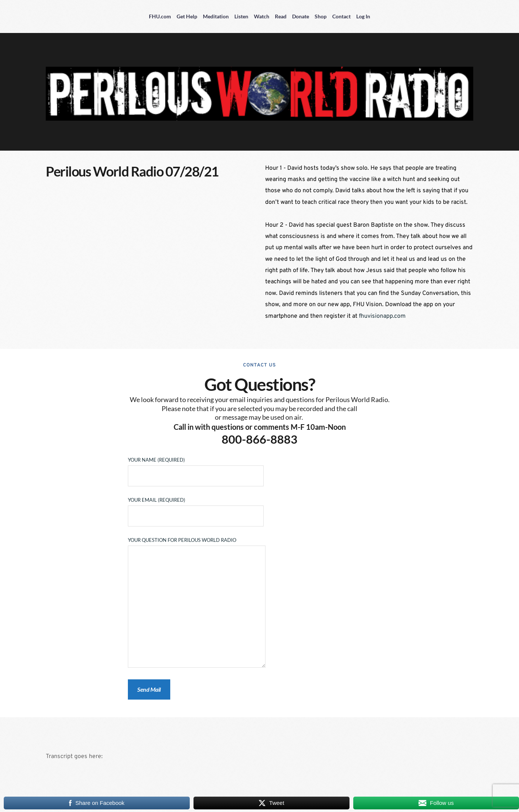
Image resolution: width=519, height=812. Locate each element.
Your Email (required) (196, 508)
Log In (363, 16)
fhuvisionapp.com (382, 316)
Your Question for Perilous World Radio (197, 603)
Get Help (187, 16)
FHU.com (160, 16)
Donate (301, 16)
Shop (321, 16)
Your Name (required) (196, 468)
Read (281, 16)
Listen (241, 16)
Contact (341, 16)
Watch (262, 16)
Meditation (216, 16)
